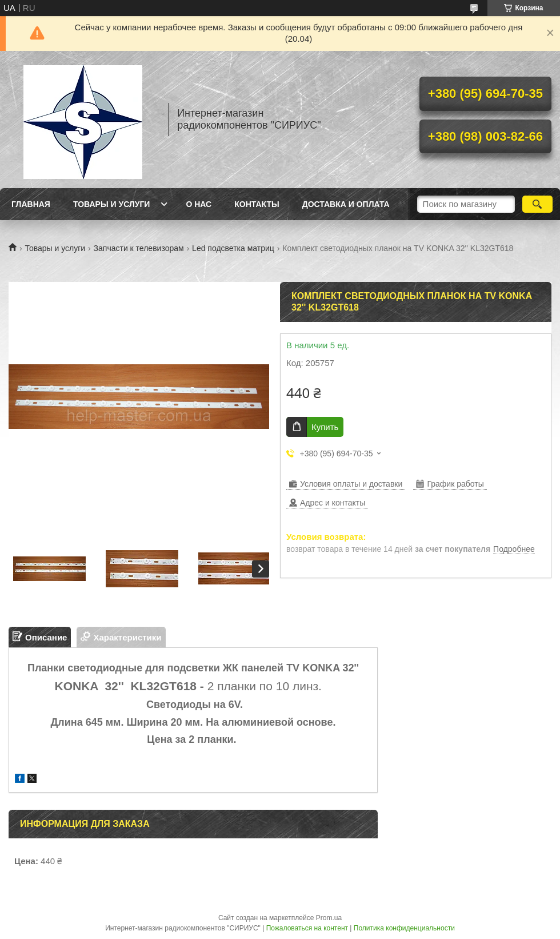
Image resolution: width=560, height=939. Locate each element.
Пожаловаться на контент (307, 928)
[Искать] (537, 204)
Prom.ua (329, 918)
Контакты (257, 204)
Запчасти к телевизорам (139, 248)
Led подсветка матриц (233, 248)
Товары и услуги (112, 204)
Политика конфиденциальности (404, 928)
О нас (199, 204)
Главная (31, 204)
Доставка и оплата (346, 204)
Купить (325, 427)
